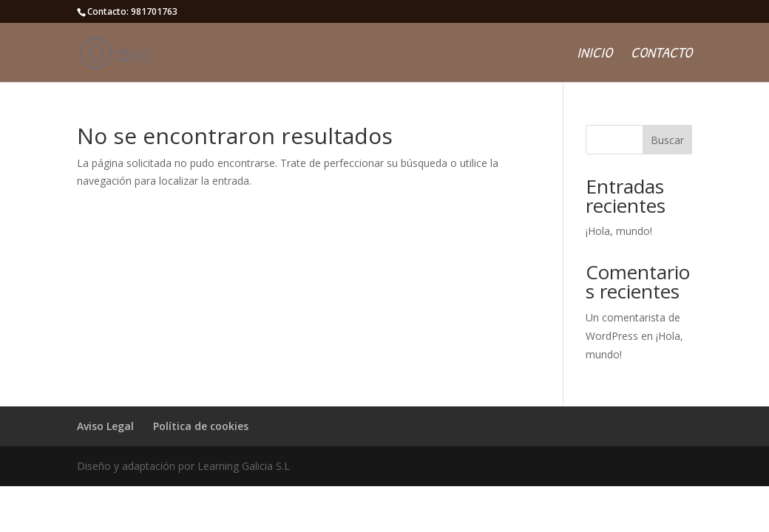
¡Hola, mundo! (619, 231)
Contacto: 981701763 (132, 11)
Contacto (661, 55)
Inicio (594, 55)
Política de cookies (201, 426)
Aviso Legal (105, 426)
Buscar (667, 140)
